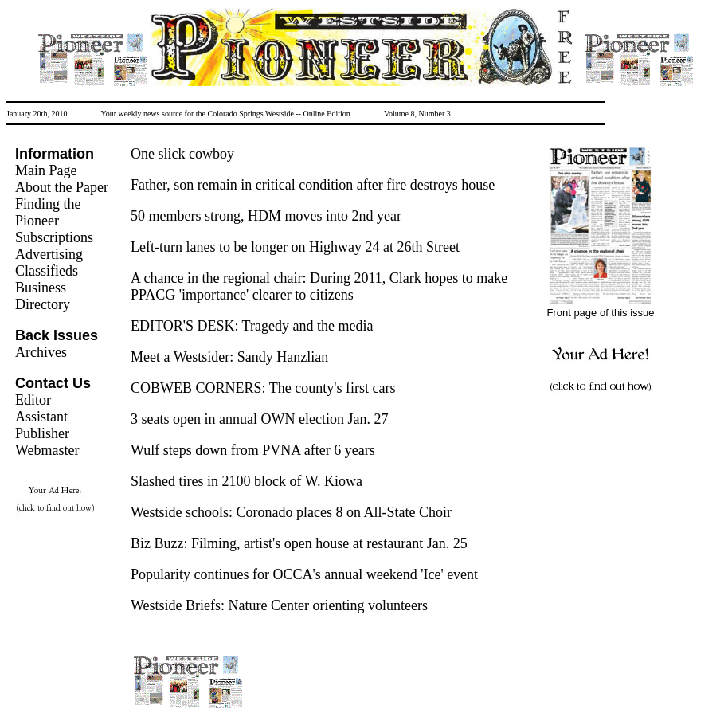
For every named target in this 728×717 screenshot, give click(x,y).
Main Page (46, 170)
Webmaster (47, 450)
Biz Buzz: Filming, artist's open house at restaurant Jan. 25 (299, 543)
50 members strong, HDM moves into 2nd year (266, 216)
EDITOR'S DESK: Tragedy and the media (252, 326)
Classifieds (47, 271)
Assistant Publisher (42, 425)
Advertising (49, 254)
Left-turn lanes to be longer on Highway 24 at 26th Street (295, 247)
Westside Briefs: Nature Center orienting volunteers (279, 605)
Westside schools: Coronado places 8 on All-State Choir (291, 512)
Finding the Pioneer (48, 212)
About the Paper (62, 187)
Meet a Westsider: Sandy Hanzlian (229, 357)
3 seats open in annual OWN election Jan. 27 (259, 419)
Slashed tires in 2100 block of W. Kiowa (247, 481)
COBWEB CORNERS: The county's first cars (263, 388)
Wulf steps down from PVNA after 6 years (253, 450)
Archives (41, 352)
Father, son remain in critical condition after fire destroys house (313, 185)
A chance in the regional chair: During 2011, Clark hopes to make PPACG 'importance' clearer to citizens (319, 286)
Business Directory (43, 296)
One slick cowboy (182, 154)
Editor (33, 400)
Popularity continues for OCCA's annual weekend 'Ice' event (304, 574)
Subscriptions (54, 237)
